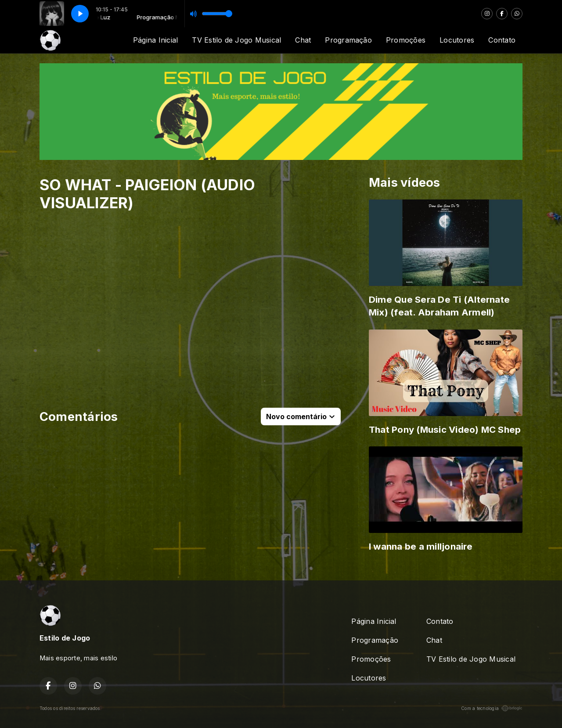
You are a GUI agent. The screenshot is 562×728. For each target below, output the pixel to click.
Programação (348, 40)
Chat (303, 40)
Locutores (457, 40)
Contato (502, 40)
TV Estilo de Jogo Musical (236, 40)
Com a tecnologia (492, 708)
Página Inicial (155, 40)
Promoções (406, 40)
